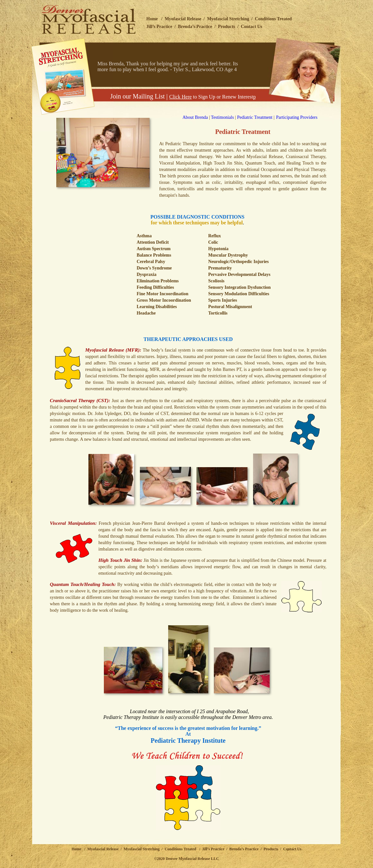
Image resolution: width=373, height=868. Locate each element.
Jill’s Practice (159, 27)
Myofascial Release (183, 19)
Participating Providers (297, 117)
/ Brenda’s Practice (241, 849)
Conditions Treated (273, 19)
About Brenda (188, 117)
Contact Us (252, 27)
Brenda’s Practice (195, 27)
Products (227, 27)
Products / (273, 849)
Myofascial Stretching (228, 19)
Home (152, 19)
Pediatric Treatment (255, 117)
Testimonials (222, 117)
